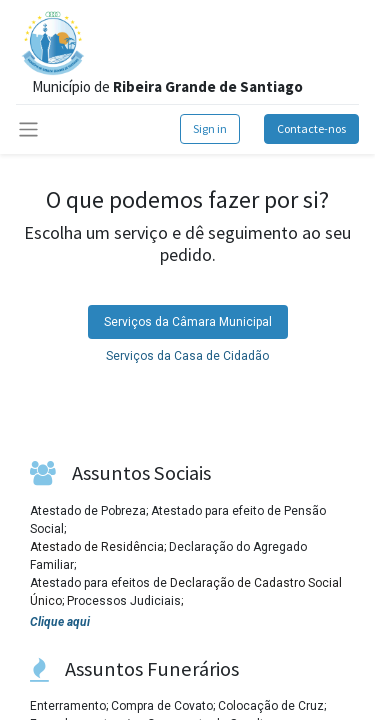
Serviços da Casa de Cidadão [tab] (187, 356)
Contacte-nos (311, 128)
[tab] (188, 322)
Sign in (210, 128)
